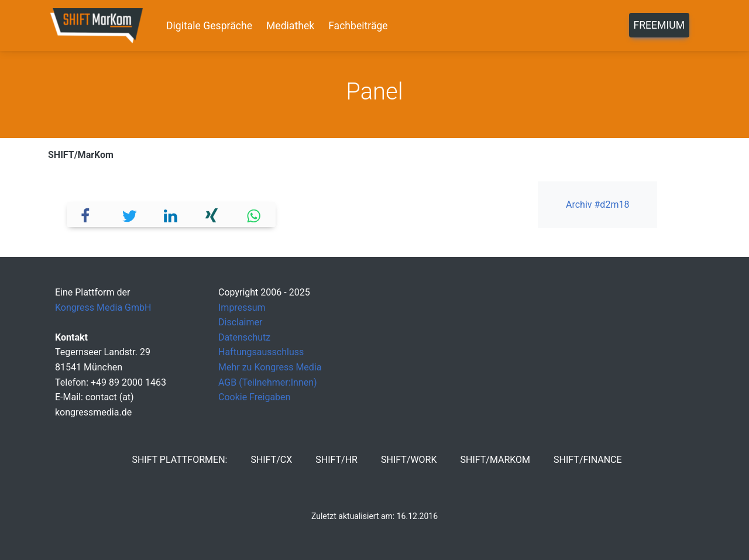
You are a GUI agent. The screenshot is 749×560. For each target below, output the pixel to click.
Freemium (659, 25)
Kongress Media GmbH (103, 308)
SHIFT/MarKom (81, 155)
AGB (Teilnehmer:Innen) (268, 382)
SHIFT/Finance (588, 460)
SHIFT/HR (336, 460)
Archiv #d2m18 (597, 205)
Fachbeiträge (358, 26)
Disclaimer (240, 322)
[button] (88, 214)
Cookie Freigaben (254, 397)
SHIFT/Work (409, 460)
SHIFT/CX (271, 460)
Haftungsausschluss (261, 352)
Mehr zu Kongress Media (270, 367)
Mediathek (290, 26)
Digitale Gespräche (209, 26)
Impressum (242, 308)
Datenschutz (244, 337)
